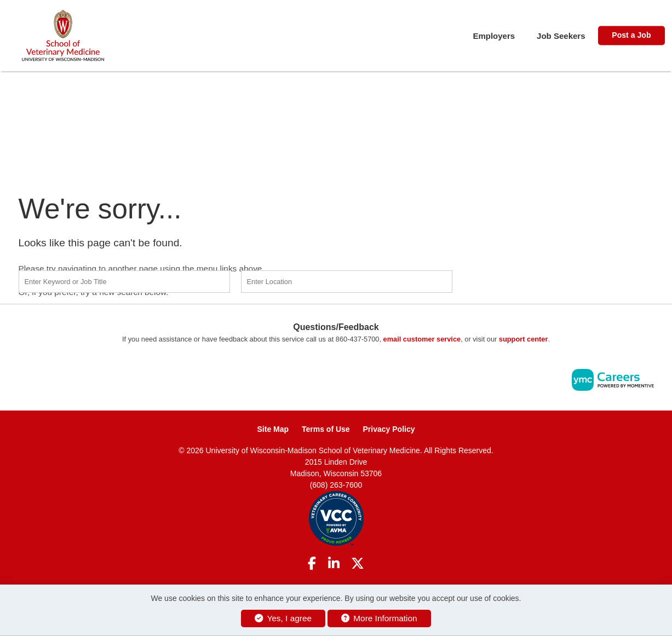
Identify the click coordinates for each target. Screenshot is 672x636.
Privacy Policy (389, 429)
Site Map (273, 429)
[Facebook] (312, 563)
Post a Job (631, 35)
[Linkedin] (334, 563)
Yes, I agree (283, 618)
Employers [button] (494, 36)
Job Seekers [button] (561, 36)
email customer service (422, 339)
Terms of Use (326, 429)
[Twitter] (358, 563)
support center (524, 339)
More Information (379, 618)
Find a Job (527, 280)
